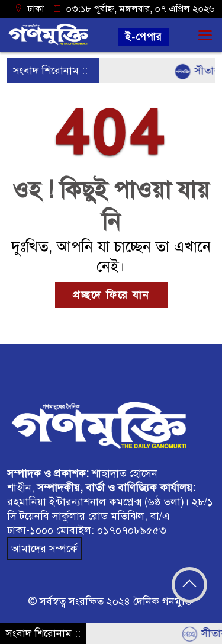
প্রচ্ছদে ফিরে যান (111, 295)
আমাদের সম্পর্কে (44, 549)
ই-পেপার (144, 37)
